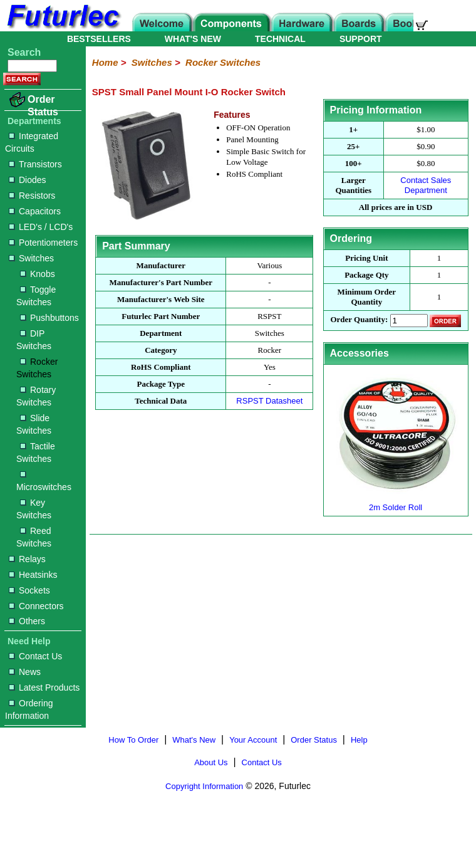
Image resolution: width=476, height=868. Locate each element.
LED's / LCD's (41, 227)
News (25, 672)
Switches (31, 258)
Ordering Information (29, 709)
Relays (27, 559)
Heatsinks (33, 575)
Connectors (36, 606)
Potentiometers (43, 243)
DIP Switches (34, 340)
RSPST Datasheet (269, 401)
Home (105, 62)
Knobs (38, 274)
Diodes (28, 180)
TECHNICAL (280, 39)
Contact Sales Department (426, 185)
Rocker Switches (37, 368)
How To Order (133, 740)
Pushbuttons (49, 318)
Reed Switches (34, 537)
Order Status (43, 106)
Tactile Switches (36, 452)
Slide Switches (34, 424)
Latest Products (44, 688)
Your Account (253, 740)
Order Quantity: (359, 320)
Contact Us (35, 656)
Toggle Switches (36, 296)
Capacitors (35, 211)
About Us (211, 762)
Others (27, 621)
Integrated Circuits (32, 142)
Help (359, 740)
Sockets (29, 590)
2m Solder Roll (396, 502)
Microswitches (44, 482)
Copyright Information (204, 786)
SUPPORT (361, 39)
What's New (194, 740)
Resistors (32, 196)
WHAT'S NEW (193, 39)
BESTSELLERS (99, 39)
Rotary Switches (36, 396)
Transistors (35, 164)
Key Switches (34, 509)
